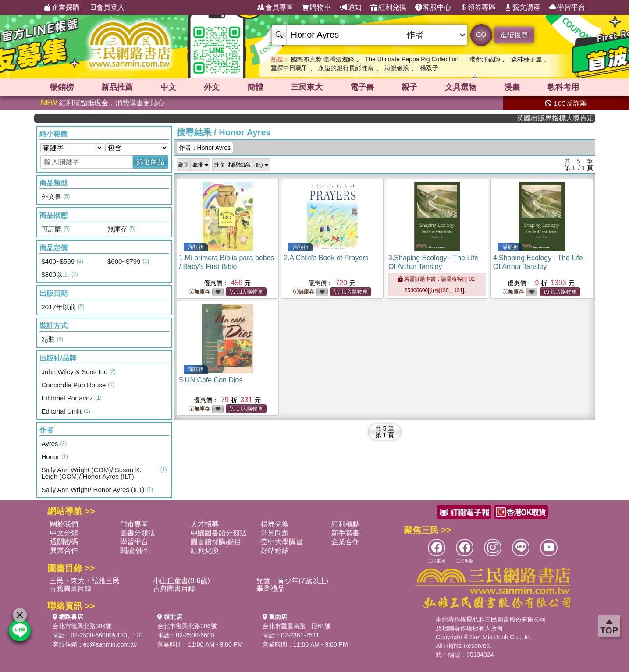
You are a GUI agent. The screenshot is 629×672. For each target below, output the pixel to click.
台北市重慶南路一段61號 (297, 626)
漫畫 (512, 87)
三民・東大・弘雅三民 (85, 581)
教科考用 (563, 87)
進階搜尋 (514, 35)
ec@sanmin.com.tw (110, 644)
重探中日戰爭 (289, 68)
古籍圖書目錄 (71, 589)
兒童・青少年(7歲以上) (292, 581)
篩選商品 (150, 162)
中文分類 (64, 533)
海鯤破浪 (397, 68)
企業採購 (62, 7)
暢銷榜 (62, 87)
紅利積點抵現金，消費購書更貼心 (103, 103)
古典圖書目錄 (174, 589)
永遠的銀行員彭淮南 (346, 68)
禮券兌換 (275, 524)
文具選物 (461, 87)
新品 (117, 87)
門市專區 (134, 524)
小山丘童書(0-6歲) (181, 581)
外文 (212, 87)
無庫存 (199, 292)
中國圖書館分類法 (219, 533)
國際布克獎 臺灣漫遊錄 (323, 59)
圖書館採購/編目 (216, 542)
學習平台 (567, 7)
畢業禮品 (270, 589)
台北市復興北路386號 (82, 626)
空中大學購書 (282, 542)
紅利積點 (345, 524)
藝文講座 (522, 7)
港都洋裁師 (485, 59)
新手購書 (345, 533)
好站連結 (275, 550)
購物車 (316, 7)
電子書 (362, 87)
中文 (168, 87)
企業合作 (345, 542)
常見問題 (275, 533)
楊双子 (429, 68)
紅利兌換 (388, 7)
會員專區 (275, 7)
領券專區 (478, 7)
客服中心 (433, 7)
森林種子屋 (526, 59)
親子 (409, 87)
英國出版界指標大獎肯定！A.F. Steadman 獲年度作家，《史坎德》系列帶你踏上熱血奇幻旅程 (565, 118)
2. (326, 258)
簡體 (255, 87)
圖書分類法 (138, 533)
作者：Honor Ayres (205, 148)
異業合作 (64, 550)
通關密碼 (64, 542)
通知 (351, 7)
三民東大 (307, 87)
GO (481, 34)
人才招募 (205, 524)
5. (211, 380)
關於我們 (64, 524)
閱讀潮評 (134, 550)
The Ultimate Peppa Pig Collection (412, 59)
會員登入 (107, 7)
